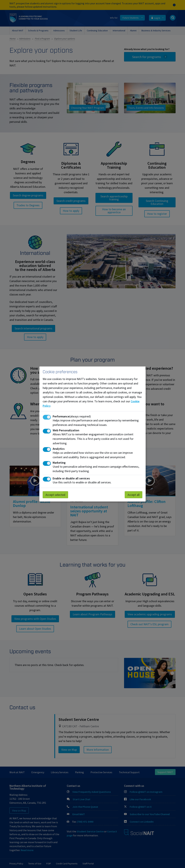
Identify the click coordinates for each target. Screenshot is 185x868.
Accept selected (55, 495)
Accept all (134, 495)
